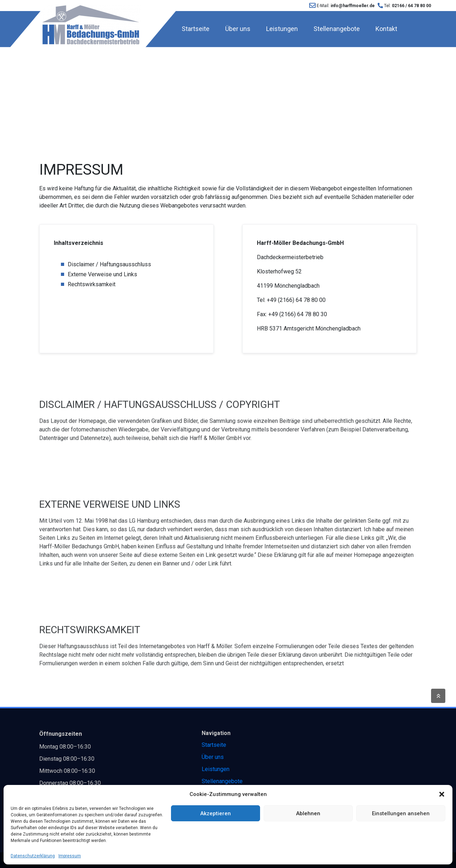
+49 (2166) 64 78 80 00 (296, 300)
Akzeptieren (216, 813)
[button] (442, 794)
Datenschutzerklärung (33, 856)
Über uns (238, 29)
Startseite (196, 29)
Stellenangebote (337, 29)
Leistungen (282, 29)
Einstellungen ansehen (401, 813)
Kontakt (386, 29)
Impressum (70, 856)
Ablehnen (308, 813)
